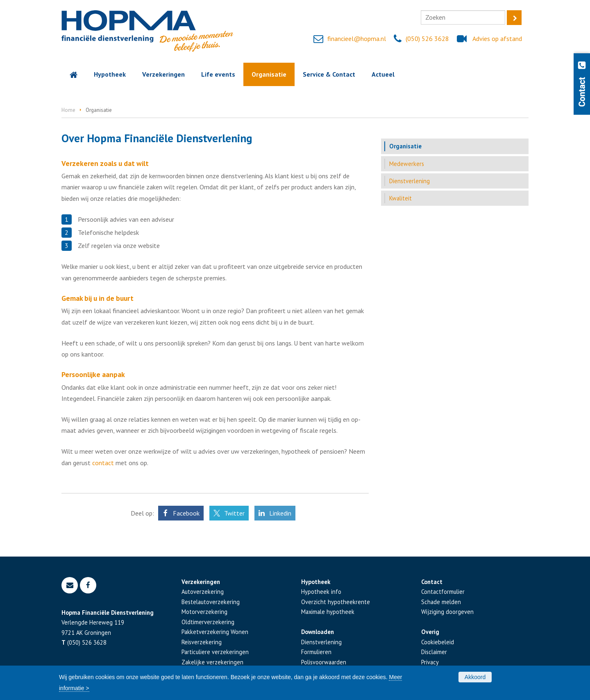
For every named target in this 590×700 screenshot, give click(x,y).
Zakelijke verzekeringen (212, 662)
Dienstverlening (321, 642)
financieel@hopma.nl (357, 39)
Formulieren (316, 652)
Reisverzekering (202, 642)
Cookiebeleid (438, 642)
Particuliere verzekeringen (215, 652)
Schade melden (441, 602)
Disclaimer (434, 652)
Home (68, 110)
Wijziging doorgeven (447, 612)
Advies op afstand (497, 39)
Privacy (430, 662)
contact (103, 463)
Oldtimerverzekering (208, 622)
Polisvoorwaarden (324, 662)
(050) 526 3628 (427, 39)
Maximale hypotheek (328, 612)
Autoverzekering (203, 592)
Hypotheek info (321, 592)
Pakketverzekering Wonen (215, 632)
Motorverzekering (204, 612)
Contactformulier (443, 592)
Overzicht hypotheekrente (336, 602)
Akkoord (475, 677)
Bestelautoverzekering (211, 602)
